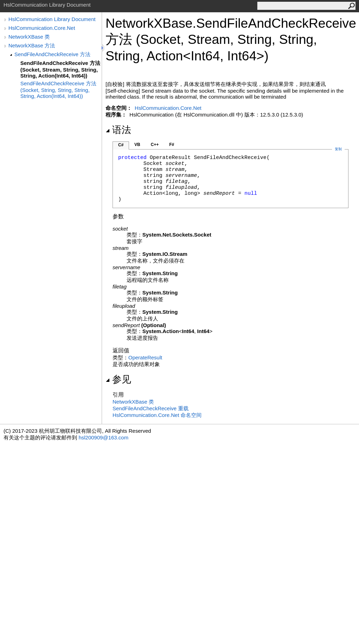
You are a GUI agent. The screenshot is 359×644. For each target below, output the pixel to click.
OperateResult (145, 357)
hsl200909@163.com (103, 437)
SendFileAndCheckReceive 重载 (151, 408)
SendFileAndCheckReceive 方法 (52, 54)
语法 (118, 130)
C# (121, 145)
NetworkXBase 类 (29, 37)
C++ (155, 145)
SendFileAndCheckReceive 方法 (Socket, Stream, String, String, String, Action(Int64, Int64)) (60, 69)
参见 (118, 379)
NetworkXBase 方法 (32, 45)
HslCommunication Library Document (52, 19)
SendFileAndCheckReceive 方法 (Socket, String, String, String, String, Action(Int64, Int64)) (58, 90)
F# (172, 145)
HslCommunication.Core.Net (42, 28)
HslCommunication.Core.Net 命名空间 (157, 415)
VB (137, 145)
